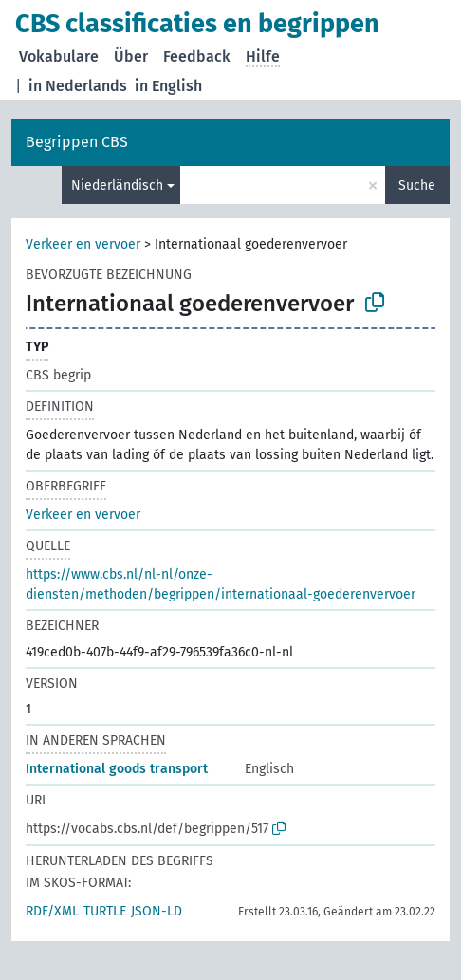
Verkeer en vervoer (83, 244)
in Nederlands (78, 86)
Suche (417, 185)
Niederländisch (117, 185)
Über (131, 56)
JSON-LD (157, 911)
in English (168, 86)
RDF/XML (52, 911)
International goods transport (117, 769)
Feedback (197, 56)
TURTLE (105, 911)
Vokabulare (59, 56)
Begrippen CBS (77, 142)
